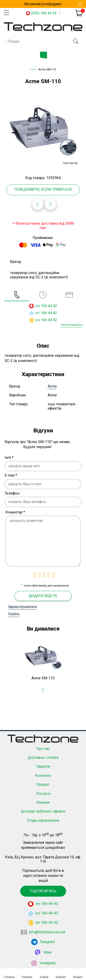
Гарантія (43, 761)
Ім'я (9, 458)
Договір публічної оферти (43, 806)
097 (37, 313)
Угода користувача (43, 815)
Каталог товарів (47, 57)
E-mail (11, 475)
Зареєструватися (22, 607)
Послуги (43, 788)
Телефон (12, 493)
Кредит (43, 779)
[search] (76, 41)
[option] (43, 130)
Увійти (14, 614)
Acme (52, 386)
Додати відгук (43, 596)
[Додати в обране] (38, 204)
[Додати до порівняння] (50, 204)
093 (37, 320)
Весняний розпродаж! (43, 4)
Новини (43, 797)
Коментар (15, 512)
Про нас (43, 743)
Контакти (43, 771)
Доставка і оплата (43, 753)
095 (37, 306)
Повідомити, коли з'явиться (43, 189)
